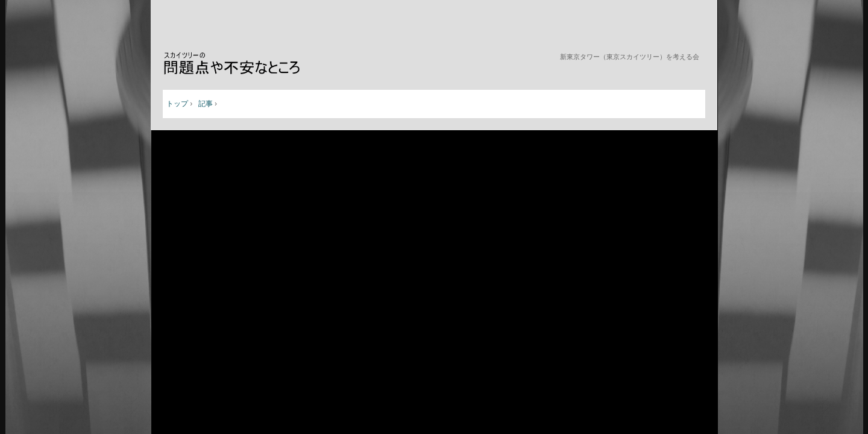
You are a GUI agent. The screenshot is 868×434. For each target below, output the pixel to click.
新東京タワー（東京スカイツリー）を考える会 (244, 64)
